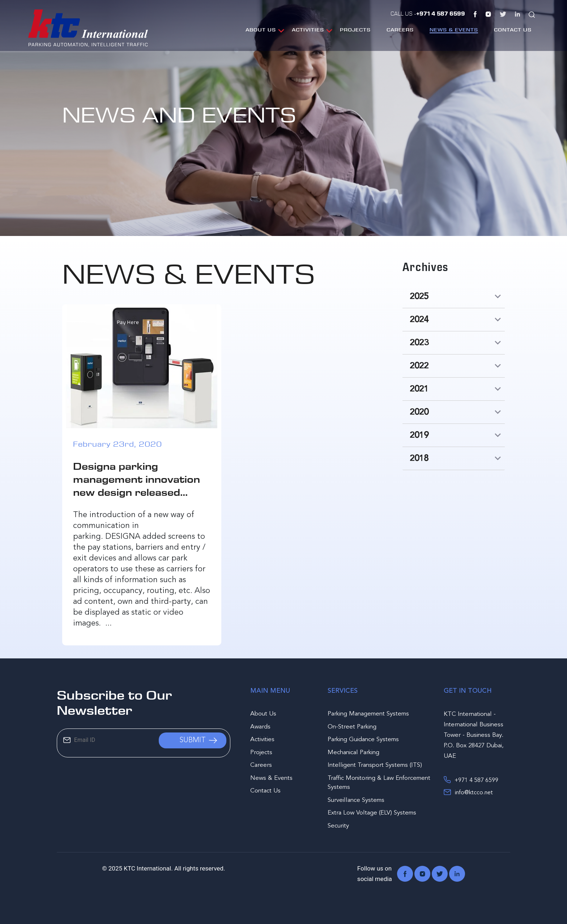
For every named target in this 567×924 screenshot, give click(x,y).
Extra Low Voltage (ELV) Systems (372, 813)
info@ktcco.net (468, 792)
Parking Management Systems (368, 714)
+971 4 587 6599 (471, 780)
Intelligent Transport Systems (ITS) (375, 765)
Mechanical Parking (353, 753)
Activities (308, 30)
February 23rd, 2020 (118, 444)
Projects (355, 30)
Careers (400, 30)
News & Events (454, 30)
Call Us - (428, 13)
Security (338, 826)
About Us (261, 30)
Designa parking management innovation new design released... (137, 479)
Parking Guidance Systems (363, 740)
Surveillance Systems (356, 800)
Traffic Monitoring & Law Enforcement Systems (379, 783)
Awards (260, 727)
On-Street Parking (352, 727)
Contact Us (513, 30)
